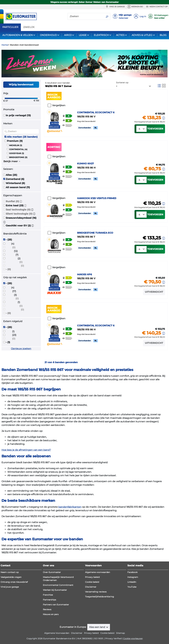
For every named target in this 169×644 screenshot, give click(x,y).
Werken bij (135, 7)
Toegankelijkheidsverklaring (100, 597)
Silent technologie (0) (19, 214)
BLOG (163, 35)
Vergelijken (59, 105)
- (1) (8, 342)
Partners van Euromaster (56, 605)
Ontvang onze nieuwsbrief (14, 582)
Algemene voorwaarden (98, 572)
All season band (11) (18, 187)
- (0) (8, 269)
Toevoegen (155, 129)
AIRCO (68, 35)
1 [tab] (82, 74)
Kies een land (97, 627)
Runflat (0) (12, 201)
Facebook (132, 572)
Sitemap (120, 633)
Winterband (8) (15, 183)
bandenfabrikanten (70, 507)
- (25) (9, 240)
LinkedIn (132, 582)
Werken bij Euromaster (55, 590)
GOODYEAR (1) (17, 153)
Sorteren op (122, 83)
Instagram (133, 577)
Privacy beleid (92, 577)
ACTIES (120, 35)
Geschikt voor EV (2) (18, 226)
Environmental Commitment (58, 585)
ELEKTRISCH (101, 35)
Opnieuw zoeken (21, 349)
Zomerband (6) (15, 179)
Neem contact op (157, 7)
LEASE (83, 35)
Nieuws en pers (51, 614)
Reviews (47, 609)
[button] (21, 201)
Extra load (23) (15, 205)
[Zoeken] (86, 16)
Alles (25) (11, 175)
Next (165, 63)
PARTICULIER (10, 27)
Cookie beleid (92, 582)
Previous (4, 63)
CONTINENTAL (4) (18, 149)
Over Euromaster (52, 572)
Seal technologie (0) (18, 210)
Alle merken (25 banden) (22, 137)
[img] (49, 112)
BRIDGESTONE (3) (18, 157)
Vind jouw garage (10, 587)
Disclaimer (91, 587)
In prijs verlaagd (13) (18, 115)
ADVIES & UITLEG (142, 35)
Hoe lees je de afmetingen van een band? (26, 450)
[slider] (3, 98)
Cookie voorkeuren (133, 639)
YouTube (132, 587)
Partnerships (50, 600)
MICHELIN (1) (16, 145)
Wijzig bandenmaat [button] (21, 85)
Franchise (48, 595)
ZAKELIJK (29, 27)
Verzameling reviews (96, 592)
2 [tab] (87, 74)
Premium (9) (15, 141)
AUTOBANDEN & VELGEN (18, 35)
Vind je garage (115, 7)
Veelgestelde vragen (11, 577)
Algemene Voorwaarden (57, 633)
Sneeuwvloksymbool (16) (21, 218)
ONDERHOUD (48, 35)
